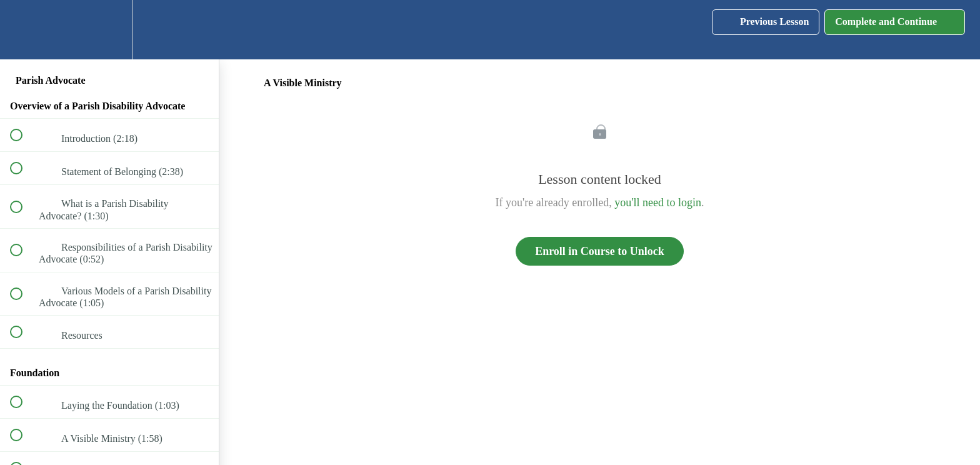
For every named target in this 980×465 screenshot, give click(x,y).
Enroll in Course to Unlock (600, 251)
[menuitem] (109, 30)
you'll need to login (658, 202)
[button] (23, 30)
